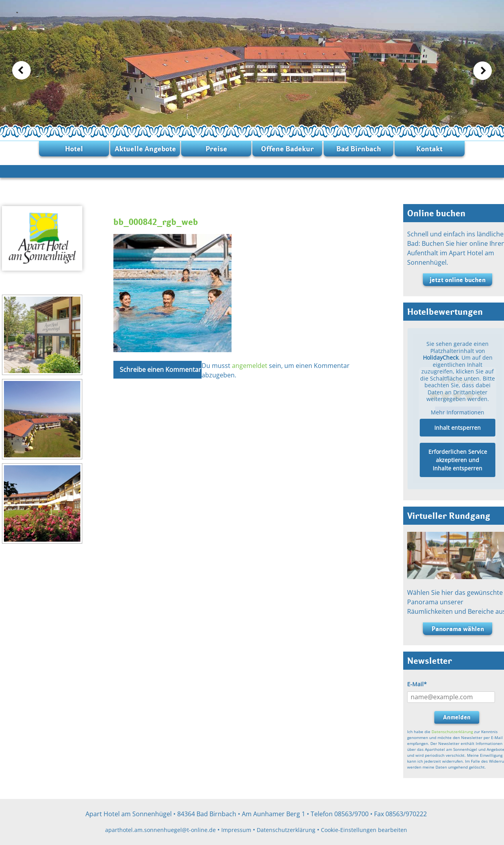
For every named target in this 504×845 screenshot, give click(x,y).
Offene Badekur (287, 149)
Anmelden (457, 717)
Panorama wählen (458, 629)
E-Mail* (417, 684)
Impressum (236, 830)
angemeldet (250, 366)
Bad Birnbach (359, 149)
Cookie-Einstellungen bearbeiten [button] (364, 830)
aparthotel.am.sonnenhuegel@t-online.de (160, 830)
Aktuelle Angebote (145, 149)
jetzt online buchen (458, 280)
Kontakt (429, 149)
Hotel (74, 149)
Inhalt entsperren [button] (458, 428)
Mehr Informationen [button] (458, 412)
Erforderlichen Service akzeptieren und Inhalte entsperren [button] (458, 460)
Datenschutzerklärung (452, 732)
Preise (216, 149)
